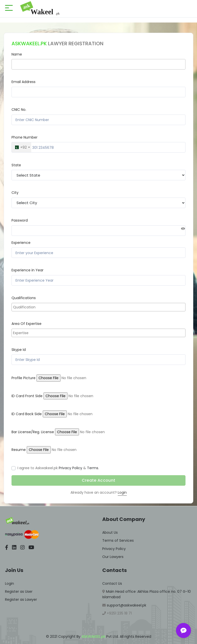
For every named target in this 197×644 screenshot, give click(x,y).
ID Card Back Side (27, 414)
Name (17, 54)
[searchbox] (99, 307)
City (15, 193)
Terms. (93, 468)
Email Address (23, 82)
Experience (21, 243)
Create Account (98, 480)
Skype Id (19, 350)
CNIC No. (19, 110)
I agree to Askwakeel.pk (38, 468)
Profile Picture (23, 378)
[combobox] (21, 147)
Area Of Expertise (26, 324)
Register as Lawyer (21, 599)
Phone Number (24, 137)
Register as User (19, 591)
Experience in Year (27, 270)
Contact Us (112, 583)
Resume (19, 450)
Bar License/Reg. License (33, 432)
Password (20, 220)
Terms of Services (118, 540)
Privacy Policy (70, 468)
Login (122, 492)
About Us (110, 532)
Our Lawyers (113, 557)
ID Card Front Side (27, 396)
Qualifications (24, 298)
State (16, 165)
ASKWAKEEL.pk (93, 636)
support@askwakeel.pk (126, 605)
